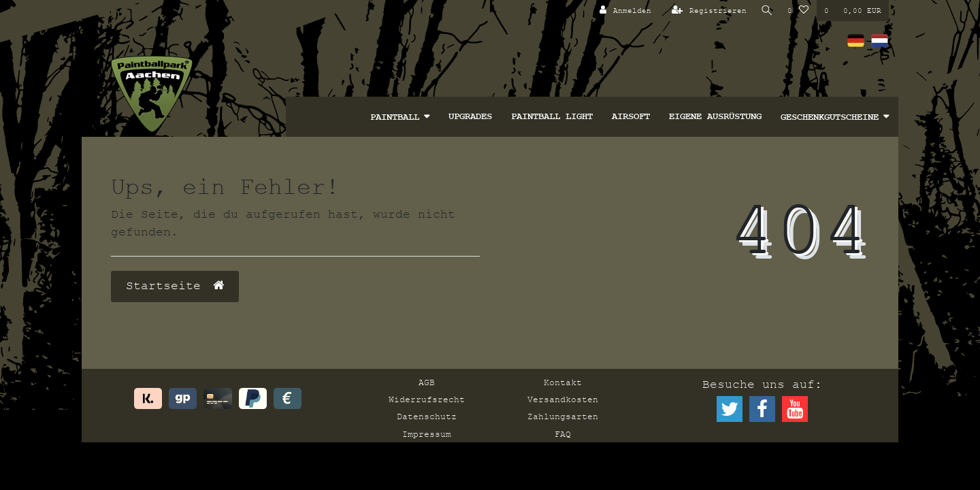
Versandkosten (563, 399)
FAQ (563, 434)
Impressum (427, 434)
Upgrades (470, 116)
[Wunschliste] (798, 11)
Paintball (395, 117)
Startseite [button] (175, 286)
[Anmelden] (624, 11)
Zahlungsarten (563, 416)
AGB (427, 382)
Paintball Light (552, 116)
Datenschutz (427, 416)
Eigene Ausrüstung (715, 116)
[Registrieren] (707, 11)
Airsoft (631, 116)
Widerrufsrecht (427, 399)
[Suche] (766, 11)
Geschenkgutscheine (830, 117)
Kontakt (563, 382)
